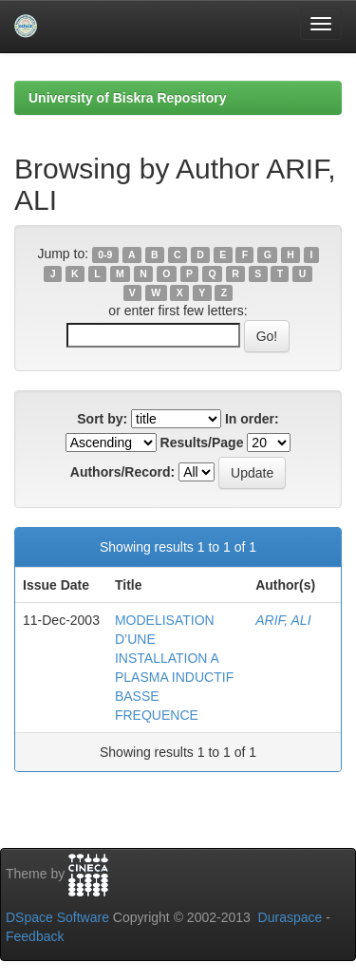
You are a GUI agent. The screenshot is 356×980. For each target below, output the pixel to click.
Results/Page (202, 443)
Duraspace (290, 917)
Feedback (35, 936)
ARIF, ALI (283, 620)
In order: (252, 419)
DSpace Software (57, 917)
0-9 (105, 254)
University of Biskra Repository (128, 98)
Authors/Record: (122, 472)
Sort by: (102, 419)
